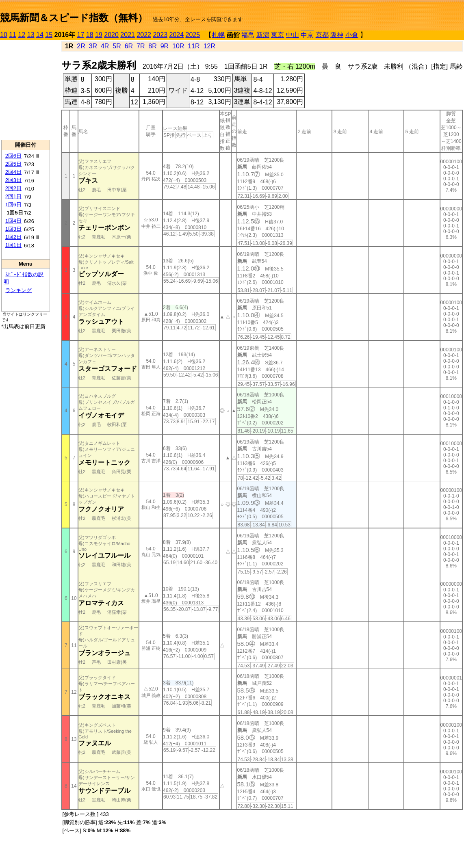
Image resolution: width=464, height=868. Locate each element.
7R (141, 46)
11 (13, 35)
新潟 (263, 35)
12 (22, 35)
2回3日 (13, 180)
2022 (144, 35)
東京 (278, 35)
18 (90, 35)
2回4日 (13, 172)
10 (4, 35)
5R (117, 46)
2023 (160, 35)
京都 (322, 35)
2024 (176, 35)
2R (81, 46)
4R (105, 46)
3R (93, 46)
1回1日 (13, 245)
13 (31, 35)
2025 (193, 35)
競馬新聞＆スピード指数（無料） (74, 18)
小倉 (352, 35)
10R (178, 46)
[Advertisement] (26, 90)
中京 (307, 35)
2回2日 (13, 188)
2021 (128, 35)
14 (40, 35)
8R (152, 46)
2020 (111, 35)
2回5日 (13, 164)
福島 (248, 35)
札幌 (218, 35)
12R (209, 46)
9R (165, 46)
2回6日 (13, 156)
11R (194, 46)
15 (49, 35)
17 (81, 35)
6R (129, 46)
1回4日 (13, 221)
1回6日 (13, 205)
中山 (293, 35)
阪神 (337, 35)
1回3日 (13, 229)
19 (99, 35)
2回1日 (13, 196)
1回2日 (13, 237)
